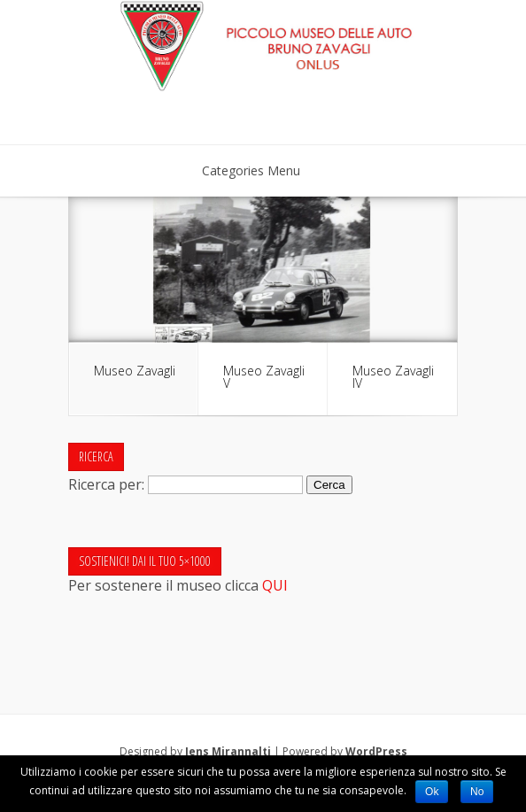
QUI (275, 585)
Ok (432, 792)
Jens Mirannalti (228, 751)
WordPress (376, 751)
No (477, 792)
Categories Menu (263, 170)
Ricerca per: (106, 483)
